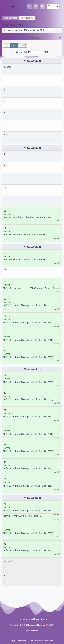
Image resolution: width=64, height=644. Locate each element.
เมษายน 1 (8, 561)
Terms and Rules (32, 619)
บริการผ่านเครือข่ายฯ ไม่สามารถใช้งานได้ (22, 516)
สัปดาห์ (23, 45)
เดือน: (14, 45)
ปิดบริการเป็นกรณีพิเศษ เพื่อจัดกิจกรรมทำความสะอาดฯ (28, 217)
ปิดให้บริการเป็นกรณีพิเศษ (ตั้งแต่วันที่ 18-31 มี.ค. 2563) (28, 305)
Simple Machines (38, 625)
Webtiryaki (33, 631)
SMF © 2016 (25, 625)
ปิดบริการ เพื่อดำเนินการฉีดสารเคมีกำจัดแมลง (24, 235)
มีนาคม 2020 (32, 38)
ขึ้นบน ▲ (44, 619)
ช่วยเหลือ (20, 619)
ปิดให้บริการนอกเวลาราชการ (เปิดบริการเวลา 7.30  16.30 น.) (32, 288)
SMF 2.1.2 (14, 625)
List (7, 45)
